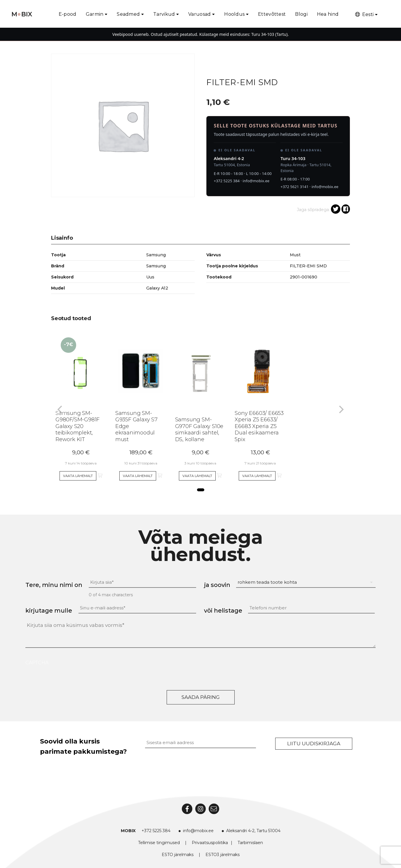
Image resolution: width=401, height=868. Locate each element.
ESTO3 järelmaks (223, 855)
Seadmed (128, 14)
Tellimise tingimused (159, 843)
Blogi (301, 14)
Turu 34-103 (293, 158)
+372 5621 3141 (294, 187)
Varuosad (199, 14)
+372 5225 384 (227, 181)
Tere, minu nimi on (54, 585)
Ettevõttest (272, 14)
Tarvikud (164, 14)
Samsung (156, 266)
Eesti (364, 14)
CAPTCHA (37, 663)
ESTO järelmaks (178, 855)
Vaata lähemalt (78, 476)
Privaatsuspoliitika (210, 843)
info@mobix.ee (256, 181)
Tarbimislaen (250, 843)
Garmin (95, 14)
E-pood (68, 14)
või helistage (223, 611)
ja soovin (217, 585)
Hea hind (328, 14)
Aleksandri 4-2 (229, 158)
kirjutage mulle (49, 611)
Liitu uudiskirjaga (314, 744)
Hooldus (234, 14)
